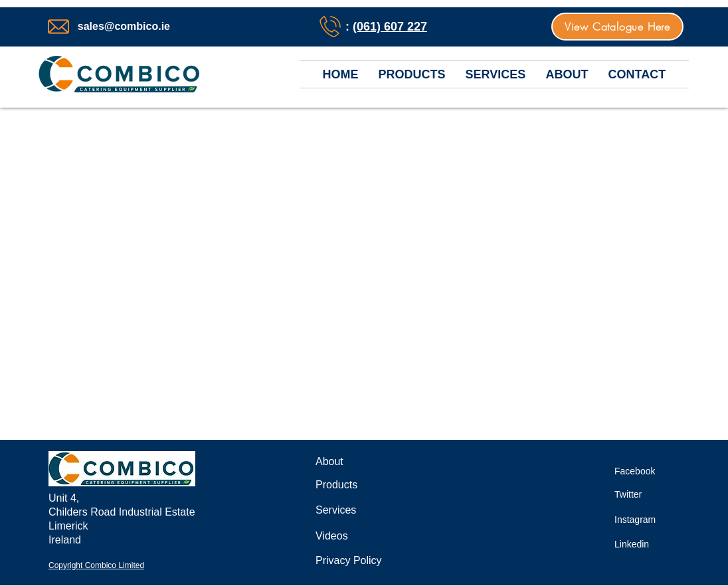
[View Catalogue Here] (617, 27)
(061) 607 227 (390, 27)
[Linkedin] (639, 544)
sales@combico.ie (124, 26)
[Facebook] (643, 471)
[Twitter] (634, 494)
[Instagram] (643, 519)
